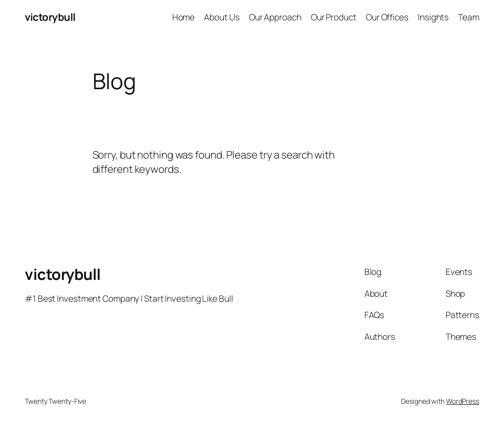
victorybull (50, 17)
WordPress (463, 401)
